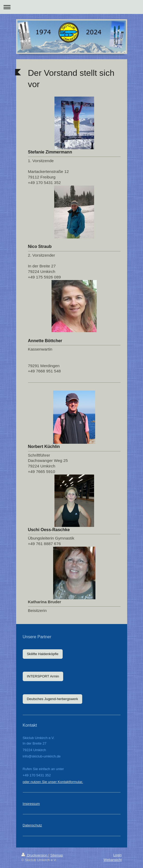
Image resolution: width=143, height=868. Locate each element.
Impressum (31, 804)
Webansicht (113, 860)
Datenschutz (32, 825)
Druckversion (35, 855)
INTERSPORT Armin (43, 676)
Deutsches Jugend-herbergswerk (53, 699)
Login (117, 855)
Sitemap (57, 855)
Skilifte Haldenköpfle (43, 654)
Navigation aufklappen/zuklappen (71, 7)
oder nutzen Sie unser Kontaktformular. (53, 782)
